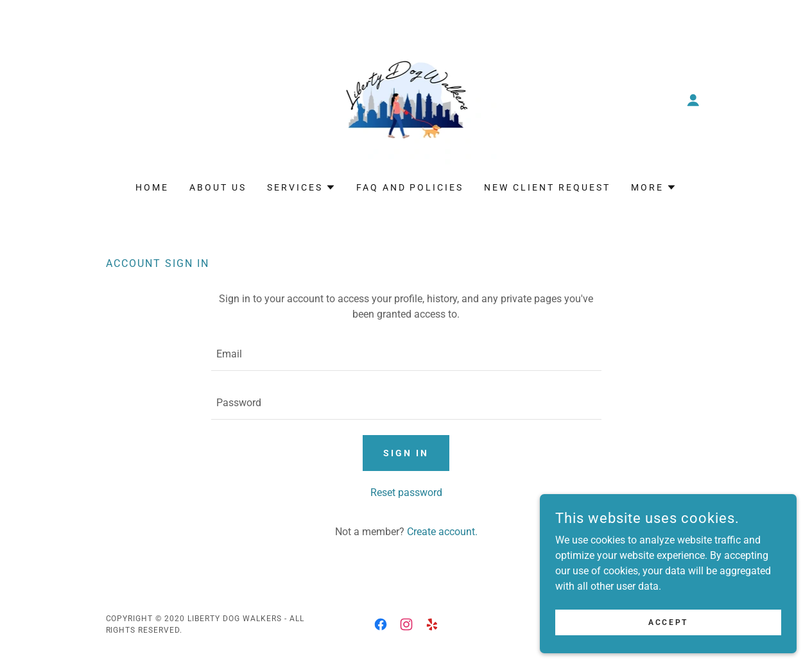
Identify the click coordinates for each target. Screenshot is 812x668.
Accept (668, 622)
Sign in (406, 453)
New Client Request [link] (547, 187)
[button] (693, 100)
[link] (406, 99)
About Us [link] (218, 187)
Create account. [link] (442, 532)
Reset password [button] (406, 492)
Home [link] (152, 187)
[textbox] (406, 354)
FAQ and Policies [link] (410, 187)
